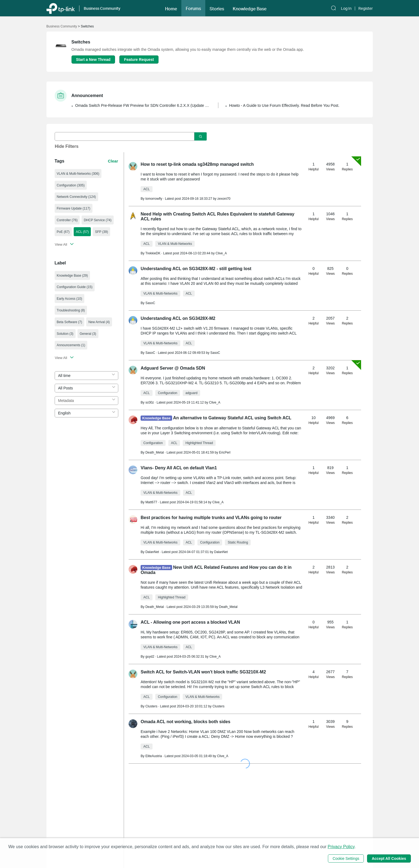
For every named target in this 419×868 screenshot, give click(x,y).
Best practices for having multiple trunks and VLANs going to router (211, 518)
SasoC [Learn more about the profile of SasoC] (150, 303)
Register (366, 8)
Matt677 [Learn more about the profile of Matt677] (151, 502)
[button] (171, 8)
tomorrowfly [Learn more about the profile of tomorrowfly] (154, 199)
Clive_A (221, 253)
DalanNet (221, 552)
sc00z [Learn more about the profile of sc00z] (150, 402)
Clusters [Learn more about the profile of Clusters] (151, 706)
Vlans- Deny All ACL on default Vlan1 (179, 468)
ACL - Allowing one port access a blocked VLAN (190, 622)
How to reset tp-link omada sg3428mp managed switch (197, 164)
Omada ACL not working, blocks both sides (185, 722)
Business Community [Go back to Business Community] (62, 26)
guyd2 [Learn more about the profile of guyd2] (150, 657)
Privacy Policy (341, 847)
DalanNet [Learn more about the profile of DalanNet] (152, 552)
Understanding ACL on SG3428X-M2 (178, 318)
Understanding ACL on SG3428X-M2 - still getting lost (196, 269)
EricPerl (225, 452)
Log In (346, 8)
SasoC (215, 353)
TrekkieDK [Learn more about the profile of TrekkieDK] (153, 253)
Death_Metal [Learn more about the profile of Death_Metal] (155, 452)
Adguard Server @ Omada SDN (173, 368)
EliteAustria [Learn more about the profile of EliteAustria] (154, 756)
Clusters (218, 706)
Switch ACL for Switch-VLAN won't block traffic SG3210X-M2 (203, 672)
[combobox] (87, 376)
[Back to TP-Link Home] (61, 8)
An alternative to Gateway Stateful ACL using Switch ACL (232, 418)
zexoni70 (224, 199)
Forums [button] (193, 8)
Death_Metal (228, 607)
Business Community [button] (102, 8)
